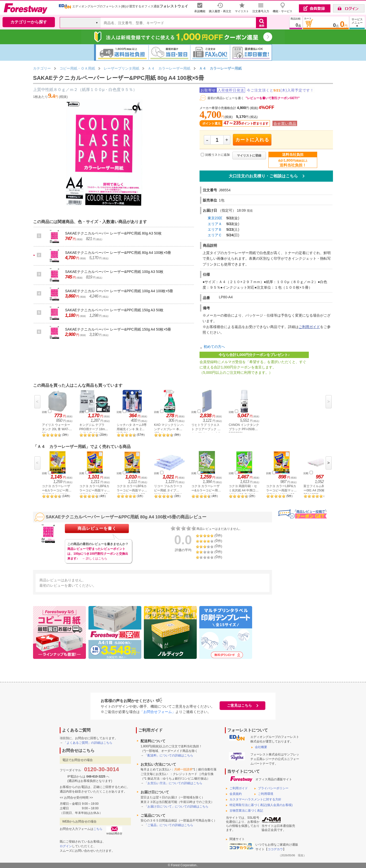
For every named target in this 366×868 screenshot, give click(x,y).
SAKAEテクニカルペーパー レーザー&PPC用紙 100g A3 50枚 (114, 272)
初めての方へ (214, 347)
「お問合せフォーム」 (158, 712)
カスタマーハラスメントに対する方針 (255, 799)
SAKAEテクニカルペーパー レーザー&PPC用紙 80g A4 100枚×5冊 (118, 253)
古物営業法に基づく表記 (246, 811)
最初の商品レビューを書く (226, 98)
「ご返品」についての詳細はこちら (169, 825)
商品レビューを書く (97, 528)
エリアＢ (215, 229)
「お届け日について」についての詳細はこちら (176, 807)
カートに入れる (252, 140)
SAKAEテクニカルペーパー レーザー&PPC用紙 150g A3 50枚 (114, 310)
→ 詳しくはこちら (94, 559)
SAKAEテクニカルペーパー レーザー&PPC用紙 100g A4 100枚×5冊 (119, 291)
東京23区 (215, 218)
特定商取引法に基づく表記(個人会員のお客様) (261, 805)
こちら (98, 829)
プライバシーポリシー (273, 788)
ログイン (66, 846)
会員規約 (236, 794)
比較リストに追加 (218, 155)
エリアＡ (215, 224)
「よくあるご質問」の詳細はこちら (88, 743)
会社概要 (261, 747)
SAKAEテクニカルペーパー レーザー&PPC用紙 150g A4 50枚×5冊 (118, 329)
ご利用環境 (266, 794)
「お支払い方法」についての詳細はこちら (173, 783)
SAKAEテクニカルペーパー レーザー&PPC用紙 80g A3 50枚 (113, 233)
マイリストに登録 (249, 156)
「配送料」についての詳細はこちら (169, 755)
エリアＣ (215, 235)
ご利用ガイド (309, 327)
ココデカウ (275, 849)
